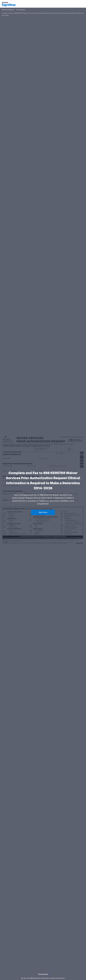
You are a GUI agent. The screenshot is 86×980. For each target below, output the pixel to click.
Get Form (43, 512)
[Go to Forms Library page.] (21, 10)
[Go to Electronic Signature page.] (8, 10)
